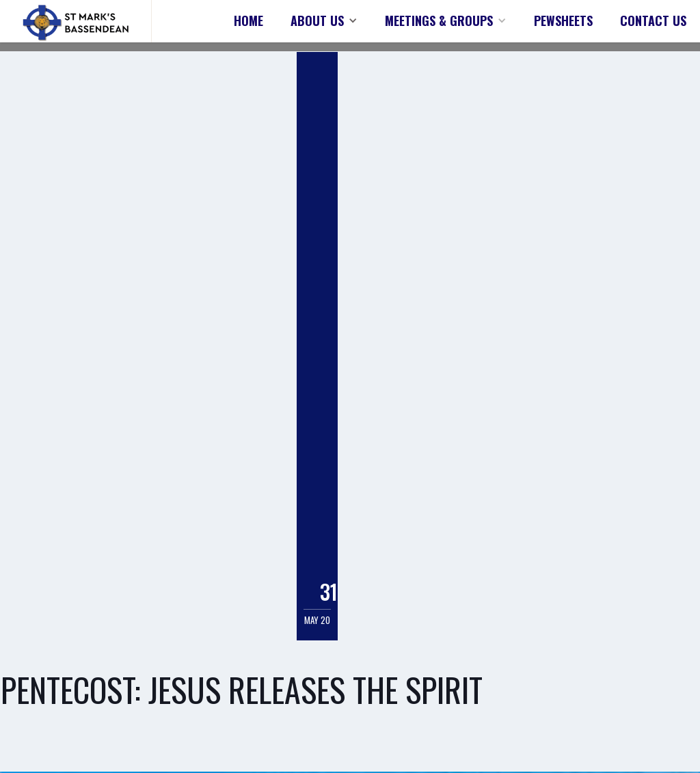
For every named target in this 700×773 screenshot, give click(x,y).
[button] (324, 21)
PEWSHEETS (563, 21)
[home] (76, 21)
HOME (248, 21)
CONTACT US (653, 21)
